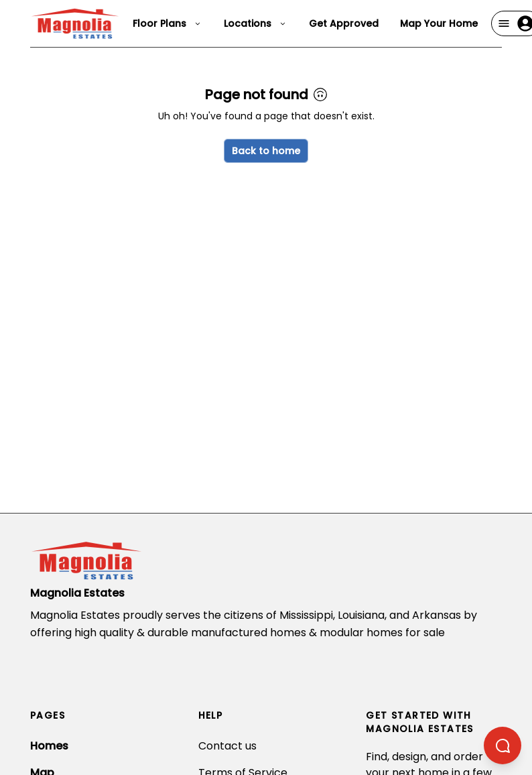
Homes (49, 746)
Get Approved (344, 23)
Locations (256, 23)
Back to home (266, 151)
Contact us (227, 746)
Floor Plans (168, 23)
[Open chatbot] (503, 746)
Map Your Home (439, 23)
